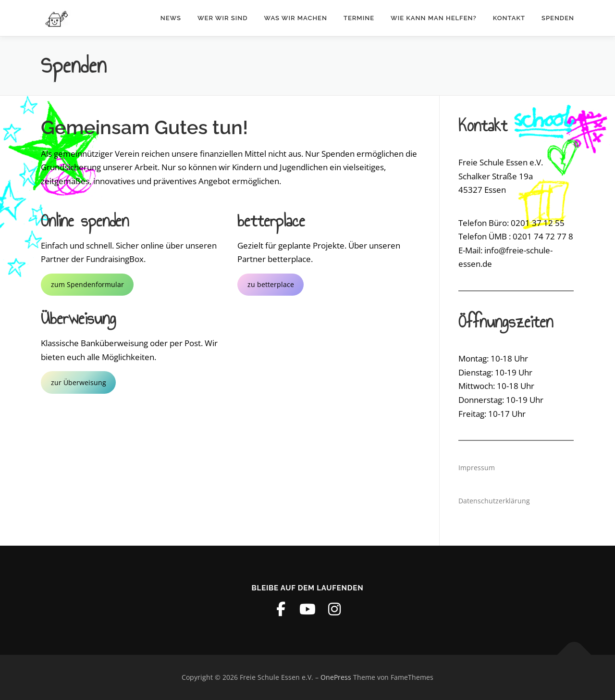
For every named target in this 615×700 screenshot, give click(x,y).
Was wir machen (296, 18)
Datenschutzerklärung (494, 501)
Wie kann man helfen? (434, 18)
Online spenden (85, 221)
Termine (359, 18)
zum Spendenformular (87, 284)
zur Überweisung (79, 382)
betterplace (271, 221)
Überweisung (78, 318)
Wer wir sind (223, 18)
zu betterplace (271, 284)
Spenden (558, 18)
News (171, 18)
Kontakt (509, 18)
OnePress (336, 677)
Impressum (477, 468)
